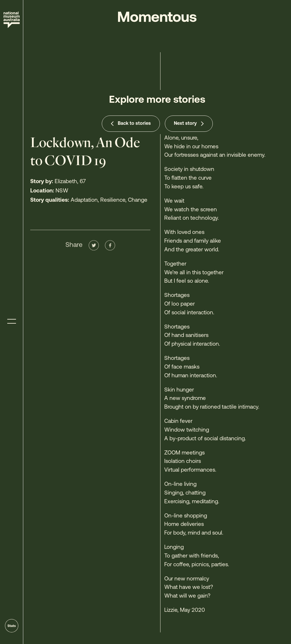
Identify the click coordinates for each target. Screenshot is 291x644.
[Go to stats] (12, 626)
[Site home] (12, 20)
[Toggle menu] (12, 321)
